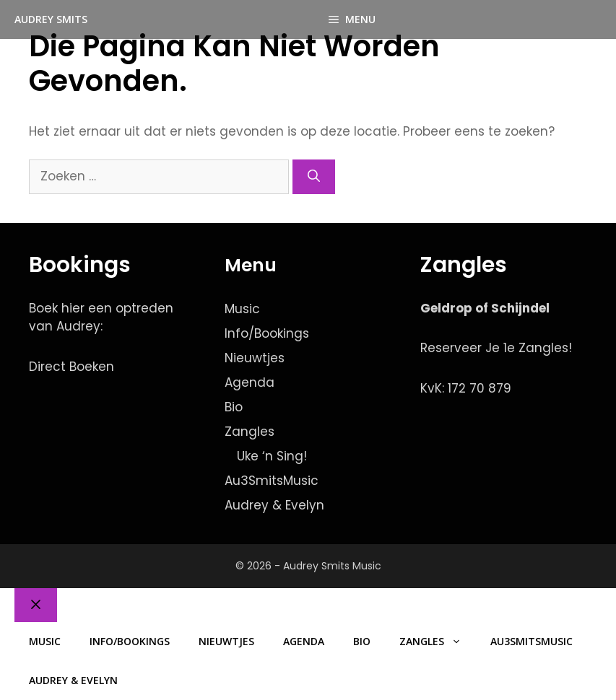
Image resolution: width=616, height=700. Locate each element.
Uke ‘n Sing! (272, 456)
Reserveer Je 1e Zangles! (496, 348)
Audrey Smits (51, 19)
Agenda (250, 382)
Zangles (250, 432)
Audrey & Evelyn (274, 505)
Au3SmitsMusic (272, 481)
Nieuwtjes (255, 358)
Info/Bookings (267, 333)
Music (242, 309)
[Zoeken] (314, 177)
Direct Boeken (71, 367)
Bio (234, 407)
